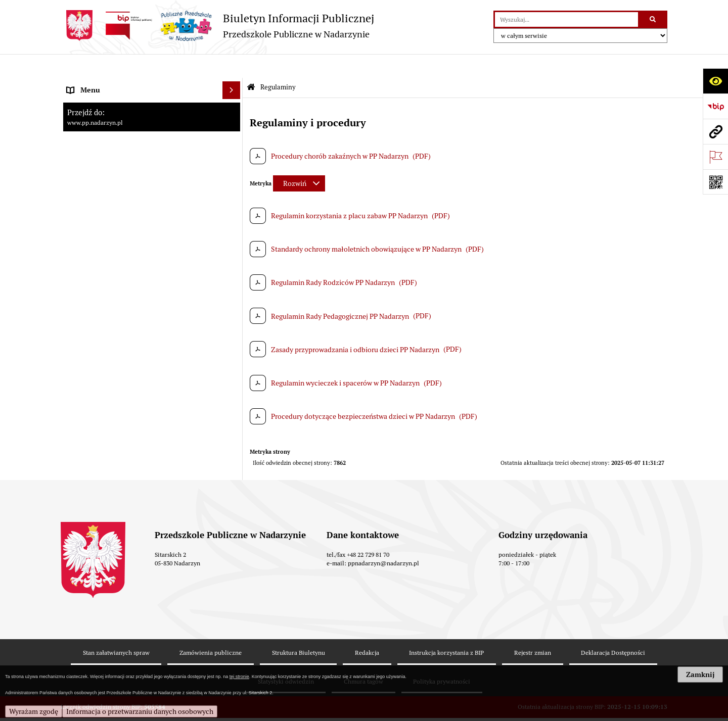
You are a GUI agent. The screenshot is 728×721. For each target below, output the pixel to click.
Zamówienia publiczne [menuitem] (102, 172)
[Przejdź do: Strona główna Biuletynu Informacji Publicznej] (251, 64)
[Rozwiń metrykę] (299, 160)
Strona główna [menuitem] (89, 84)
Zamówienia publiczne (211, 629)
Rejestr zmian (533, 629)
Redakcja (367, 629)
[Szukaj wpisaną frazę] (653, 19)
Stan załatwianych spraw (116, 629)
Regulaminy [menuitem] (85, 119)
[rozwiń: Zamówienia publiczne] (233, 173)
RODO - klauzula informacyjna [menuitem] (114, 190)
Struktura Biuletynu (299, 629)
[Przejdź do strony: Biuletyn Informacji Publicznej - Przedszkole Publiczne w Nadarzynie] (217, 26)
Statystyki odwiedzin (286, 657)
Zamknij (700, 675)
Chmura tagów (363, 657)
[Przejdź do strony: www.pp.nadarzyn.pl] (715, 131)
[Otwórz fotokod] (715, 182)
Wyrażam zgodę (34, 711)
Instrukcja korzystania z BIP (446, 629)
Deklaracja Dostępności (613, 629)
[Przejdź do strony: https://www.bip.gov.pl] (715, 106)
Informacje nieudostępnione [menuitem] (111, 155)
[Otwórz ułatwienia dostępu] (715, 81)
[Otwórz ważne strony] (715, 157)
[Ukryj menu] (231, 66)
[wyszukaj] (566, 19)
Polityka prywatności (442, 657)
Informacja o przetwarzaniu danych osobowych (140, 711)
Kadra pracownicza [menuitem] (96, 102)
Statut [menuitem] (76, 137)
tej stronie (239, 677)
